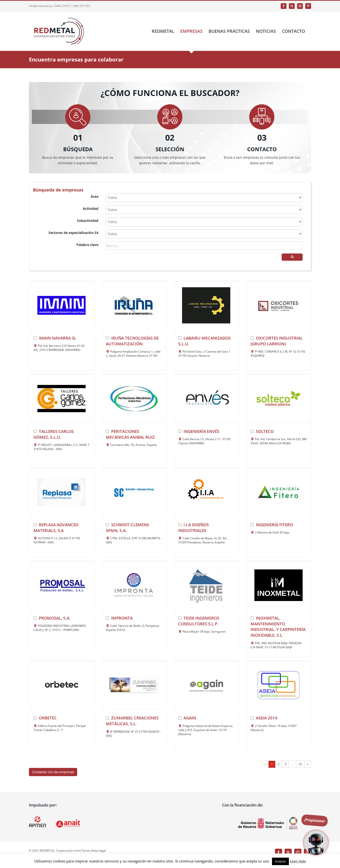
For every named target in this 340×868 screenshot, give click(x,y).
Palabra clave (87, 245)
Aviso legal (99, 851)
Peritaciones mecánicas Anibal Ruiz (130, 434)
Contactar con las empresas (53, 772)
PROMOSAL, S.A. (55, 618)
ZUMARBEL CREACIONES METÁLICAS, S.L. (132, 721)
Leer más (298, 861)
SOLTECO (265, 431)
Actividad (91, 208)
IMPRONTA (122, 618)
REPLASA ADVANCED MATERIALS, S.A (56, 528)
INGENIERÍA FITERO (274, 525)
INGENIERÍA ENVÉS (201, 431)
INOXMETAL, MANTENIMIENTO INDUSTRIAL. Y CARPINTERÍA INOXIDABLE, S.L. (278, 627)
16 (300, 764)
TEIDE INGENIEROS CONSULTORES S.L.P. (199, 621)
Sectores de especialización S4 (73, 233)
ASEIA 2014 (267, 718)
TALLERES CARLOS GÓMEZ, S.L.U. (54, 434)
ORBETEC (48, 718)
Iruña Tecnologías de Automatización (132, 341)
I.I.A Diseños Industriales (194, 528)
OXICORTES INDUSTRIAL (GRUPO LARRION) (277, 341)
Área (95, 196)
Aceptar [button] (280, 861)
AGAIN (190, 718)
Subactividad (88, 221)
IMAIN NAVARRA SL (58, 338)
